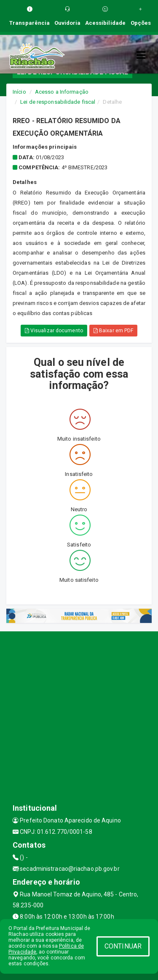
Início (19, 92)
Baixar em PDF (114, 331)
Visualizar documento (54, 331)
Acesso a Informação (62, 92)
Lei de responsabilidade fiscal (58, 102)
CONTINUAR (123, 946)
